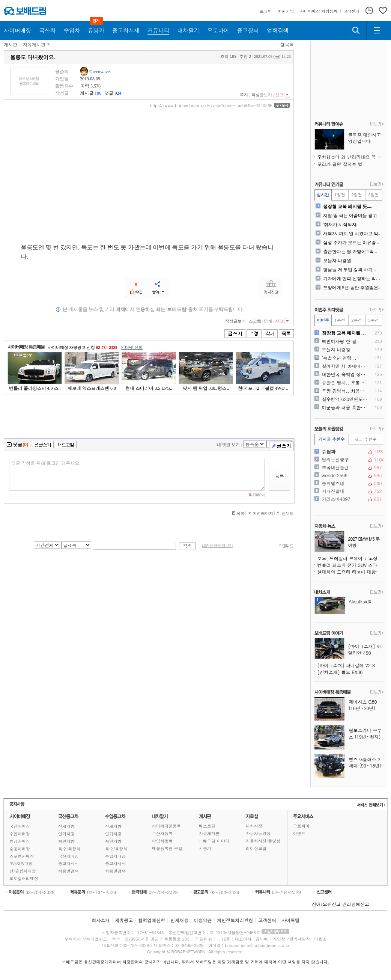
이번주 (323, 320)
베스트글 (207, 826)
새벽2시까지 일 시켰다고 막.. (352, 234)
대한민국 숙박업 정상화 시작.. (345, 374)
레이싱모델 (256, 848)
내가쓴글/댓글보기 (217, 546)
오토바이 (301, 826)
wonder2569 (348, 475)
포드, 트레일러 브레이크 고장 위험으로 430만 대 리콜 (350, 558)
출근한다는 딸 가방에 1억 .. (350, 252)
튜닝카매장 (20, 841)
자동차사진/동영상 (263, 841)
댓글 (109, 93)
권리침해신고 (356, 904)
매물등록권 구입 (167, 848)
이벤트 (299, 833)
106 (98, 93)
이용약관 (203, 920)
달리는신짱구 (348, 460)
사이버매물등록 (166, 826)
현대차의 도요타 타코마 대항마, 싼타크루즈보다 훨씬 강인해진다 (350, 572)
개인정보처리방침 (235, 920)
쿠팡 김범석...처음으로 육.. (345, 391)
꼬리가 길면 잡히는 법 (340, 164)
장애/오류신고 (326, 904)
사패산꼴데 (348, 491)
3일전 (373, 195)
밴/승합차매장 (23, 871)
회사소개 (101, 920)
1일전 (340, 195)
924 (118, 93)
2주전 (356, 320)
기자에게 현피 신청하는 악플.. (353, 279)
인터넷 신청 (132, 347)
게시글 (87, 93)
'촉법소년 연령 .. (339, 358)
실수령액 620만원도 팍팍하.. (345, 399)
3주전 (373, 320)
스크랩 (255, 321)
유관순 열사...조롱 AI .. (345, 383)
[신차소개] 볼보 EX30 (340, 672)
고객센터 (267, 920)
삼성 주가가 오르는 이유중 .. (351, 243)
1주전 (340, 320)
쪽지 (244, 95)
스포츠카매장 (22, 856)
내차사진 (254, 826)
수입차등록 (162, 841)
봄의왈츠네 (348, 483)
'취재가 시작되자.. (341, 225)
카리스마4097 (348, 499)
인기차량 (66, 834)
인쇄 (268, 321)
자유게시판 (34, 45)
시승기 (205, 848)
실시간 (323, 195)
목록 (289, 45)
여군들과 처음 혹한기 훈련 (345, 407)
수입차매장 (20, 834)
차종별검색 (68, 871)
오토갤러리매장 (24, 878)
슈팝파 (348, 452)
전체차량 (66, 826)
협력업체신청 (152, 920)
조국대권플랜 (348, 467)
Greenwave (100, 72)
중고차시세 (68, 863)
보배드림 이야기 (214, 841)
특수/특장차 (69, 849)
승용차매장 (20, 849)
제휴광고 (124, 920)
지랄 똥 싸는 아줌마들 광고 (350, 216)
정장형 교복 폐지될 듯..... (348, 207)
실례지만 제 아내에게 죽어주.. (345, 366)
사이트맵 (290, 920)
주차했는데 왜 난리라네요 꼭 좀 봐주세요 (350, 157)
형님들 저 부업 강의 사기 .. (350, 270)
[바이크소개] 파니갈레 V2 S (346, 665)
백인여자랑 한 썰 (339, 341)
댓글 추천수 (366, 439)
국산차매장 (20, 826)
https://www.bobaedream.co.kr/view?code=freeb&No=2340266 (211, 106)
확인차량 (66, 841)
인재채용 (179, 920)
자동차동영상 (258, 833)
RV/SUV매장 (21, 863)
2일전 (356, 195)
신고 (279, 95)
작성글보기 (262, 95)
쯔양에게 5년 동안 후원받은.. (352, 288)
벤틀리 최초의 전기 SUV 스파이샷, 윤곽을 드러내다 (350, 565)
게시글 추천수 (332, 439)
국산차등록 (162, 833)
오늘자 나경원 (337, 261)
